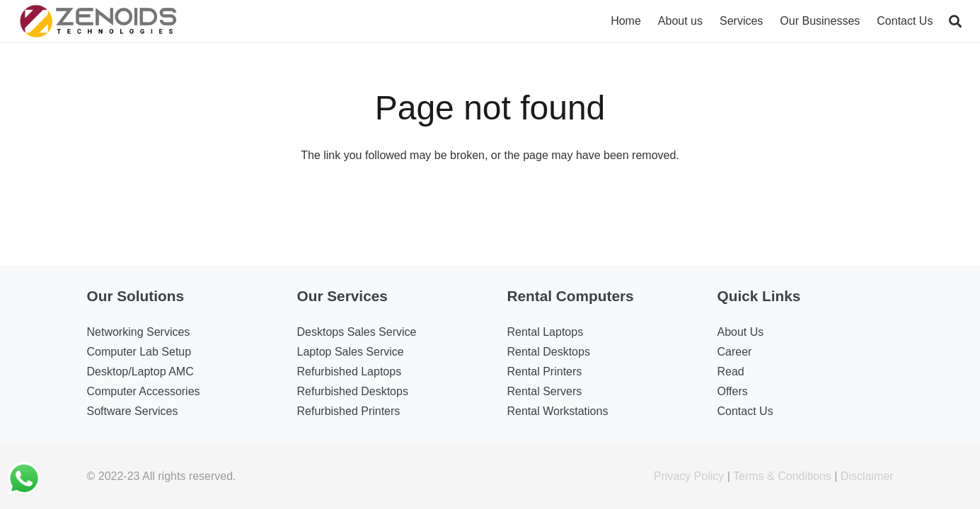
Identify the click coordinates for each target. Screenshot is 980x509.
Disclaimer (867, 476)
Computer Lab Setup (139, 352)
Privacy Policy (689, 476)
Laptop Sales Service (351, 352)
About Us (741, 332)
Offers (733, 391)
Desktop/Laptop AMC (140, 371)
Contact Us (745, 411)
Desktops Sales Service (357, 332)
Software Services (133, 411)
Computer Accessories (144, 391)
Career (735, 352)
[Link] (99, 21)
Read (731, 371)
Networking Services (139, 332)
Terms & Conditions (782, 476)
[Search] (955, 22)
